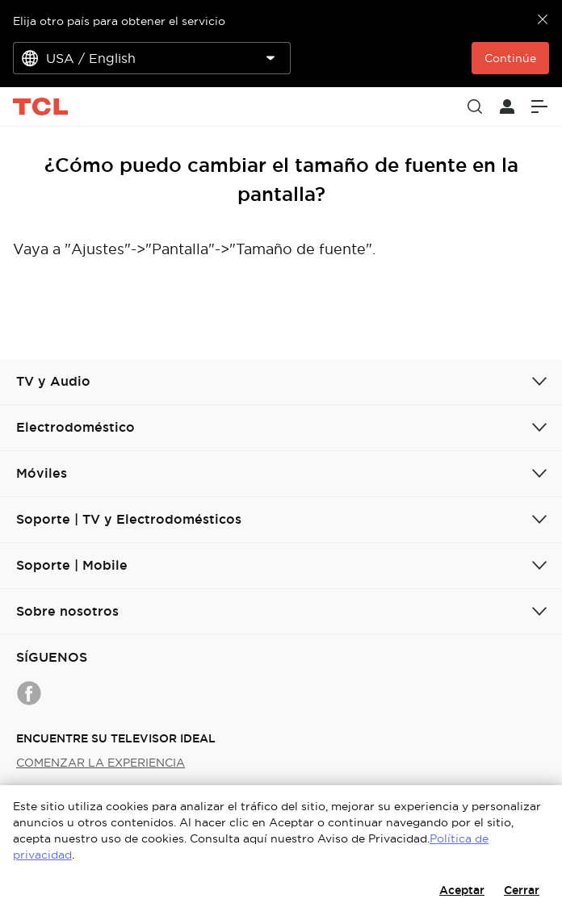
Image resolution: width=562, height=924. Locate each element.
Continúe (510, 58)
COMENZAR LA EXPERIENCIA (101, 763)
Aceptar (462, 890)
